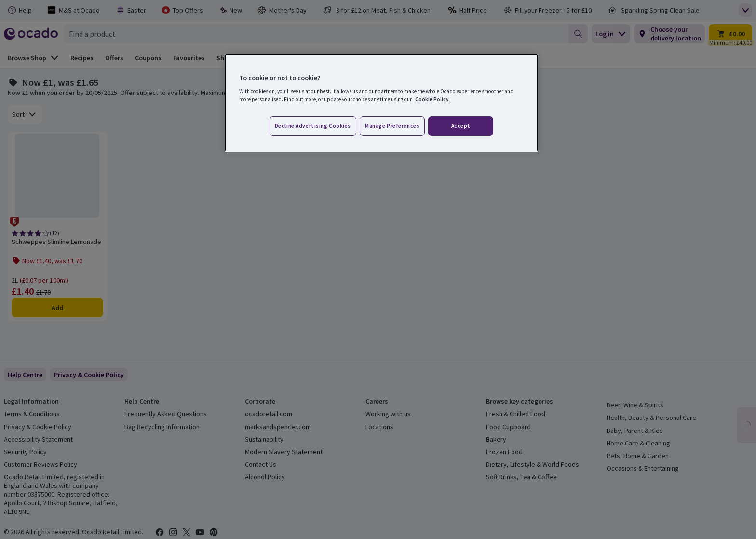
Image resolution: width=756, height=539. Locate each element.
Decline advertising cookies (313, 126)
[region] (381, 103)
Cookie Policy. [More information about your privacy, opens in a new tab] (432, 99)
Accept (461, 126)
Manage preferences (392, 126)
